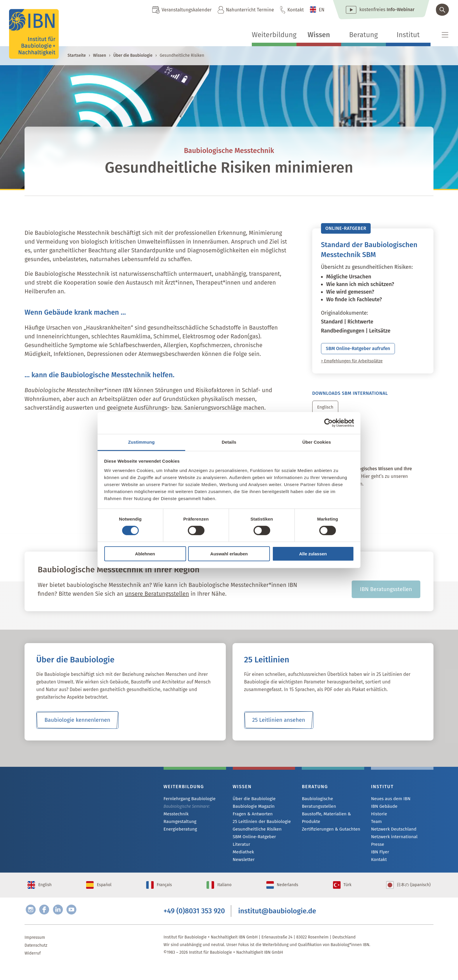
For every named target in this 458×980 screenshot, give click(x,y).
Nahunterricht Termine (250, 10)
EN (322, 10)
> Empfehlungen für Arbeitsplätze (352, 364)
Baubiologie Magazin (252, 812)
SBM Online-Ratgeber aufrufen (368, 350)
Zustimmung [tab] (142, 442)
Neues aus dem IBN (389, 804)
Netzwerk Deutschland (392, 836)
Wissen (319, 35)
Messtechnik (175, 820)
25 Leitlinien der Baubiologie (259, 828)
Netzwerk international (392, 844)
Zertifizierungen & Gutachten (328, 827)
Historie (378, 820)
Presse (377, 851)
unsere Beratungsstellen (157, 599)
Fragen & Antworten (251, 820)
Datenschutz (36, 959)
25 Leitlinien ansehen (279, 725)
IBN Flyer (379, 859)
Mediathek (243, 859)
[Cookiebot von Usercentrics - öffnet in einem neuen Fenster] (328, 423)
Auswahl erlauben (229, 554)
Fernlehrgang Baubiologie (187, 804)
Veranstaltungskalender (187, 10)
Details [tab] (229, 442)
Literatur (241, 851)
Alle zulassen (313, 554)
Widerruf (33, 967)
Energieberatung (179, 835)
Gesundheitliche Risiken (255, 836)
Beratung (363, 35)
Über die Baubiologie (133, 55)
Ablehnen (145, 554)
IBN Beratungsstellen (386, 594)
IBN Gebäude (383, 812)
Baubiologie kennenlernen (77, 725)
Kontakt (296, 10)
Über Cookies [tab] (317, 442)
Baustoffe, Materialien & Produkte (324, 815)
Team (376, 828)
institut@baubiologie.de (277, 924)
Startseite (77, 55)
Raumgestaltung (179, 827)
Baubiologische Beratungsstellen (332, 804)
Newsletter (243, 867)
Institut (408, 35)
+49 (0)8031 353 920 (194, 924)
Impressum (35, 951)
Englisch (326, 410)
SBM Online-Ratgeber (253, 844)
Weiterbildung (274, 35)
